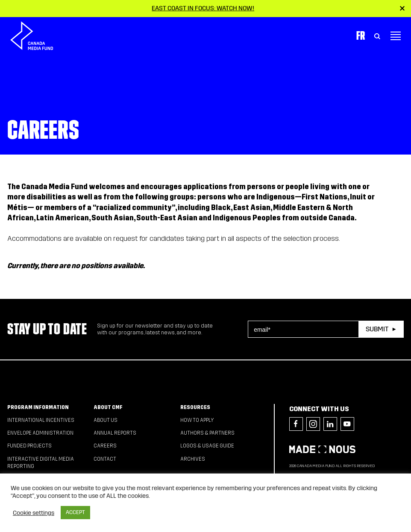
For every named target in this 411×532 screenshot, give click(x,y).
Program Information (38, 407)
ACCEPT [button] (75, 512)
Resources (195, 407)
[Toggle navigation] (396, 36)
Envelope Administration (40, 433)
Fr (361, 35)
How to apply (197, 420)
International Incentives (41, 420)
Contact (105, 459)
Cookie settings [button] (34, 513)
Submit (377, 329)
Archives (193, 459)
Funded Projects (29, 446)
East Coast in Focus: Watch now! (203, 8)
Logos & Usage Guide (207, 446)
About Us (106, 420)
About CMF (108, 407)
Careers (105, 446)
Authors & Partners (207, 433)
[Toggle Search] (377, 36)
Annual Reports (115, 433)
